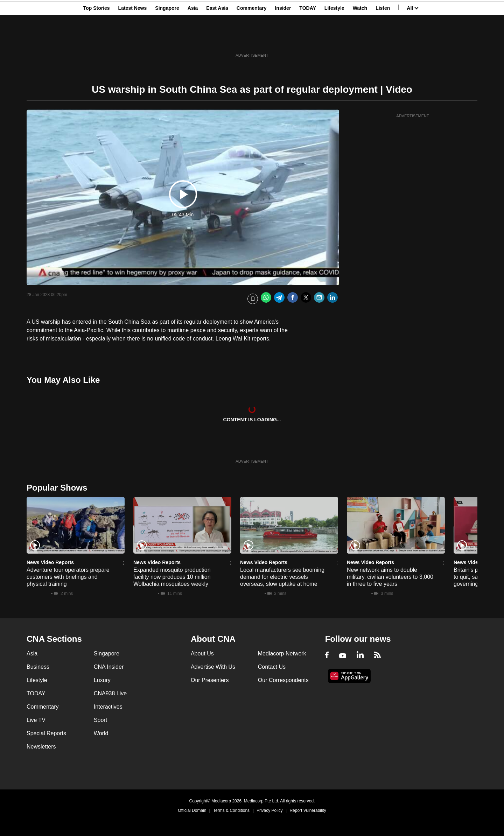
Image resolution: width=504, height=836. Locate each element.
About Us (202, 654)
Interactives (108, 707)
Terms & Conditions (231, 810)
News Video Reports (50, 562)
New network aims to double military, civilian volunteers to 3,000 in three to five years (390, 577)
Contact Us (272, 667)
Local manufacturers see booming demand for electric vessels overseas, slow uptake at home (282, 577)
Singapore (167, 40)
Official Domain (192, 810)
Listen (383, 40)
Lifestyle (334, 40)
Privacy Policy (270, 810)
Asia (193, 40)
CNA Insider (109, 667)
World (101, 733)
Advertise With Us (213, 667)
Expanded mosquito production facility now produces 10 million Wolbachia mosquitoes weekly (172, 577)
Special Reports (46, 733)
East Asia (217, 40)
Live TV (36, 720)
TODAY (307, 40)
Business (38, 667)
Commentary (252, 40)
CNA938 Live (110, 693)
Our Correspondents (283, 680)
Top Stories (97, 40)
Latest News (133, 40)
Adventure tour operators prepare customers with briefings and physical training (68, 577)
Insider (283, 40)
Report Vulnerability (308, 810)
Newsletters (41, 747)
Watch (360, 40)
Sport (100, 720)
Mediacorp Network (282, 654)
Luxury (102, 680)
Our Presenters (210, 680)
